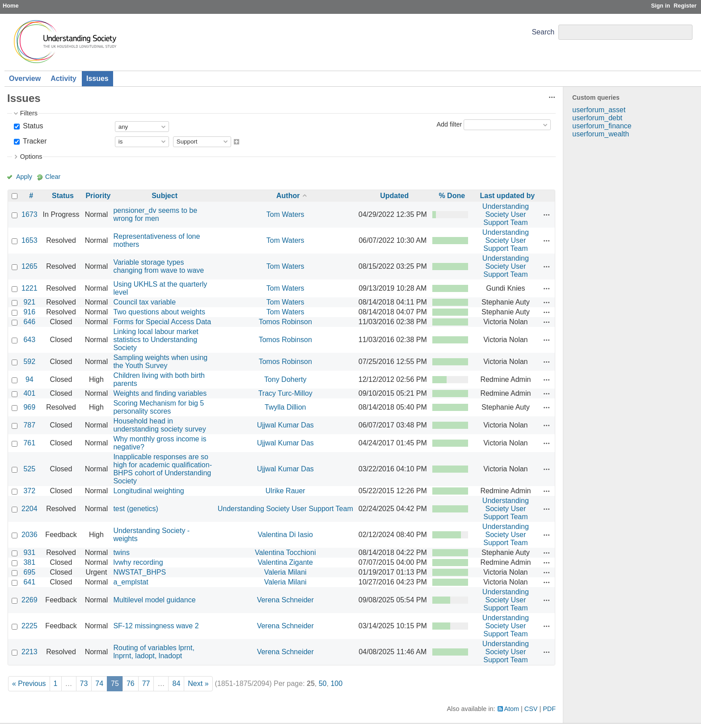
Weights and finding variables (160, 393)
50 (323, 684)
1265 (30, 266)
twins (121, 552)
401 (29, 393)
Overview (25, 78)
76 (131, 684)
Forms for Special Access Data (162, 322)
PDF (549, 709)
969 (29, 407)
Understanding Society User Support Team (506, 214)
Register (685, 6)
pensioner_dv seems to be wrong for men (155, 214)
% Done (452, 196)
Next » (198, 684)
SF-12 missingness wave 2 (156, 626)
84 (176, 684)
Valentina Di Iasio (285, 535)
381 (29, 562)
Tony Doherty (285, 379)
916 (29, 312)
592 (29, 362)
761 (29, 443)
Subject (165, 196)
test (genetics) (135, 509)
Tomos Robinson (285, 322)
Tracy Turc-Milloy (285, 393)
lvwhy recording (138, 562)
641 (29, 582)
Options (31, 157)
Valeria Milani (285, 572)
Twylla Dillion (285, 407)
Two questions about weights (159, 312)
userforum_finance (602, 126)
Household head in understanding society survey (159, 425)
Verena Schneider (285, 600)
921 (29, 302)
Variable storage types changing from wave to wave (158, 266)
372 (29, 491)
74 (99, 684)
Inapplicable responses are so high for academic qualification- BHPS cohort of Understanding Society (163, 469)
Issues (97, 78)
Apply (24, 177)
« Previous (29, 684)
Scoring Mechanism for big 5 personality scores (158, 407)
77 (146, 684)
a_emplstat (131, 582)
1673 (30, 214)
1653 (30, 240)
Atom (512, 709)
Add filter (449, 124)
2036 (30, 535)
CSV (531, 709)
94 (30, 379)
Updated (394, 196)
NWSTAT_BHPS (139, 572)
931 (29, 552)
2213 (30, 652)
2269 (30, 600)
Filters (29, 113)
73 (84, 684)
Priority (98, 196)
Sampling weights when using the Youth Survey (160, 362)
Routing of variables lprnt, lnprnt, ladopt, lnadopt (154, 652)
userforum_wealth (601, 134)
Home (11, 6)
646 (29, 322)
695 (29, 572)
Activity (63, 78)
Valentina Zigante (285, 562)
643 (29, 340)
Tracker (34, 141)
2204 (30, 509)
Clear (53, 177)
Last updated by (508, 196)
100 (336, 684)
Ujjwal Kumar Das (285, 425)
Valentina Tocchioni (285, 552)
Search (543, 32)
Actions (547, 215)
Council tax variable (144, 302)
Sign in (661, 6)
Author (288, 196)
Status (32, 126)
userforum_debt (597, 118)
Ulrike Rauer (285, 491)
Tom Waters (285, 214)
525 (29, 469)
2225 (30, 626)
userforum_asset (599, 110)
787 (29, 425)
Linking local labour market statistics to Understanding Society (156, 340)
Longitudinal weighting (148, 491)
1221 (30, 288)
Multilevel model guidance (154, 600)
